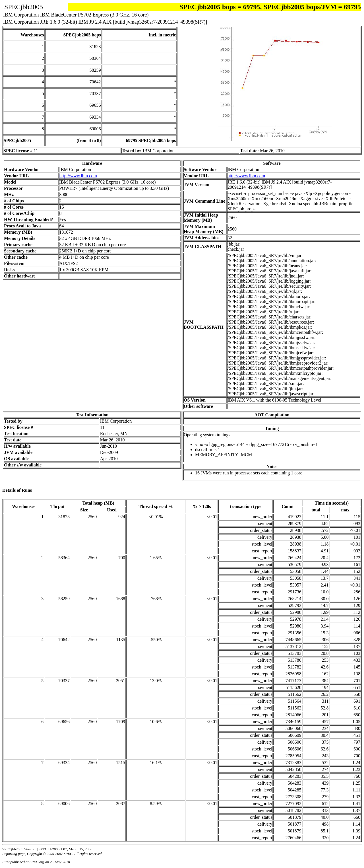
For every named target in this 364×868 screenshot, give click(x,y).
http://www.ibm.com (78, 176)
